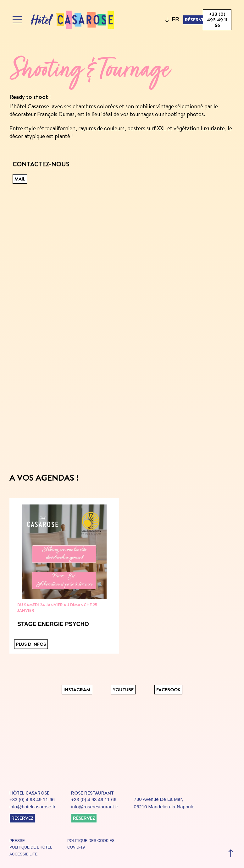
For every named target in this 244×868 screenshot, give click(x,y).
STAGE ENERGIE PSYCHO (53, 624)
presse (17, 841)
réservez (22, 818)
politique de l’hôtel (31, 847)
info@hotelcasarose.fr (32, 807)
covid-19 (76, 847)
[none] (174, 20)
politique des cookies (91, 841)
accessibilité (23, 854)
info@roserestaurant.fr (94, 807)
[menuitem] (175, 20)
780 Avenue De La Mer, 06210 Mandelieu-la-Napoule (164, 803)
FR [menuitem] (175, 19)
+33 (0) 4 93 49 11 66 (32, 799)
